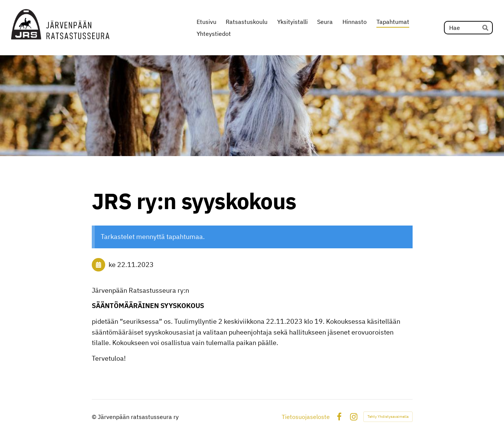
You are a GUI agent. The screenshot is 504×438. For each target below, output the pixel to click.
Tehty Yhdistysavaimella (388, 417)
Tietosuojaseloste (306, 417)
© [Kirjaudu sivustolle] (95, 417)
